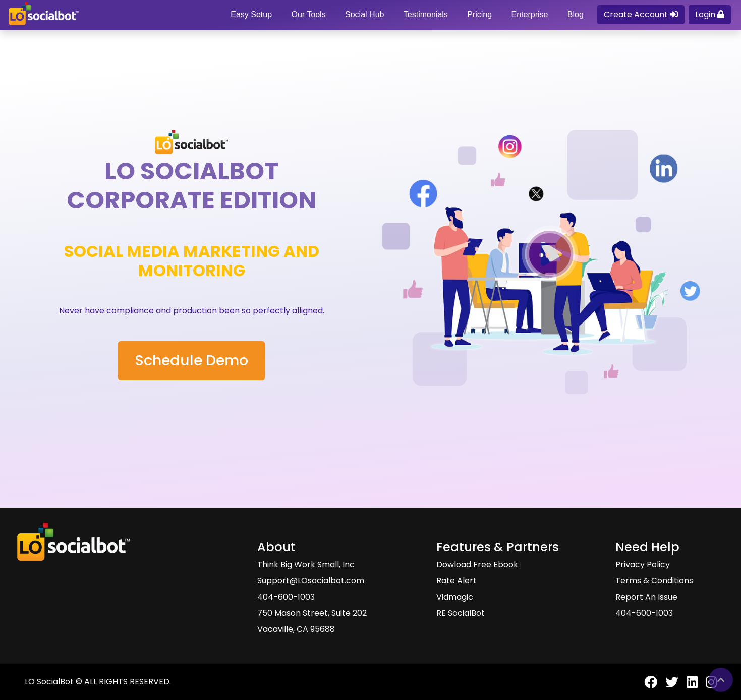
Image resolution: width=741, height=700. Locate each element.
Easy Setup (251, 14)
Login (710, 14)
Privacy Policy (643, 564)
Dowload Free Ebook (477, 564)
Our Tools (308, 14)
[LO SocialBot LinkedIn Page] (688, 686)
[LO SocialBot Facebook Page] (647, 686)
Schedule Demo (191, 360)
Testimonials (426, 14)
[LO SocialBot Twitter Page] (668, 686)
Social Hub (364, 14)
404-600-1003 (286, 597)
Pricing (479, 14)
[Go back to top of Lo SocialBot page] (721, 680)
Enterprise (529, 14)
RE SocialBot (461, 613)
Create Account (641, 14)
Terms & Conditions (654, 581)
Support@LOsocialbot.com (311, 581)
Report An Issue (646, 597)
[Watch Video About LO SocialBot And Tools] (550, 254)
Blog (576, 14)
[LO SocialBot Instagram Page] (707, 686)
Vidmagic (455, 597)
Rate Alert (457, 581)
